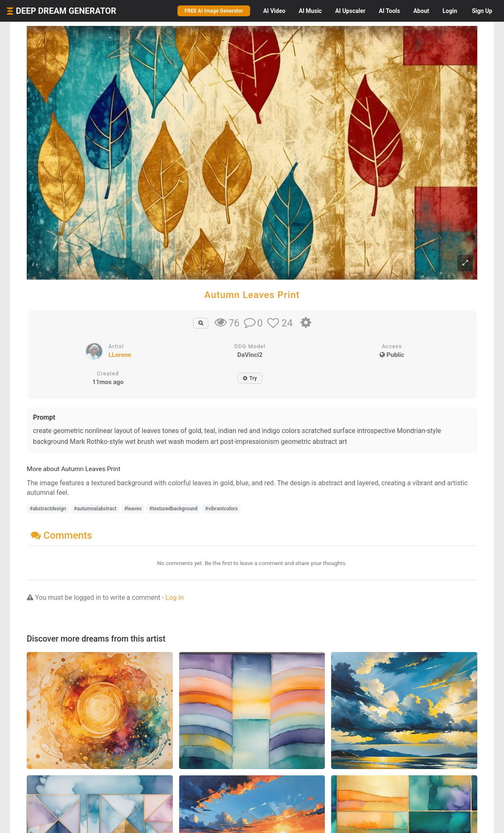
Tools (389, 11)
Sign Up (482, 11)
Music (310, 11)
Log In (175, 597)
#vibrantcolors (222, 509)
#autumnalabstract (95, 509)
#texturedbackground (173, 509)
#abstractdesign (48, 509)
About (421, 11)
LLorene (120, 355)
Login (450, 11)
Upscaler (350, 11)
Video (274, 11)
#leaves (133, 509)
